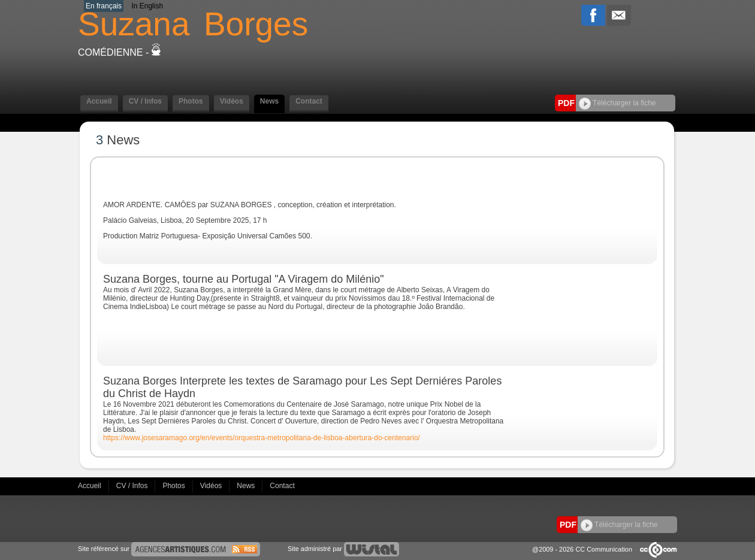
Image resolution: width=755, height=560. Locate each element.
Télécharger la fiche (617, 103)
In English (147, 6)
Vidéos (232, 101)
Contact (309, 101)
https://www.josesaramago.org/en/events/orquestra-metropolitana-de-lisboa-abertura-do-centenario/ (262, 438)
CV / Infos (145, 101)
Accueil (99, 101)
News (269, 101)
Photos (191, 101)
